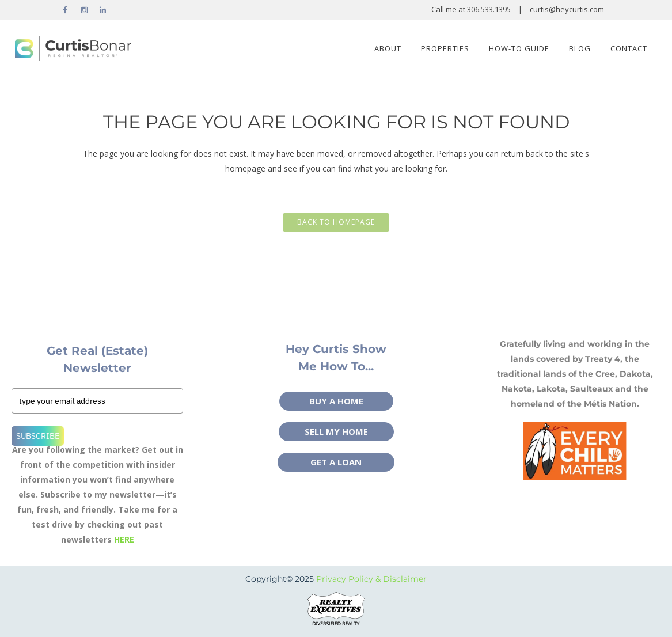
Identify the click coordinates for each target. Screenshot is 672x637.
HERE (124, 539)
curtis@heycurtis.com (567, 9)
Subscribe (38, 436)
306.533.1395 (490, 9)
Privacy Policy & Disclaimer (371, 579)
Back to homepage (336, 222)
